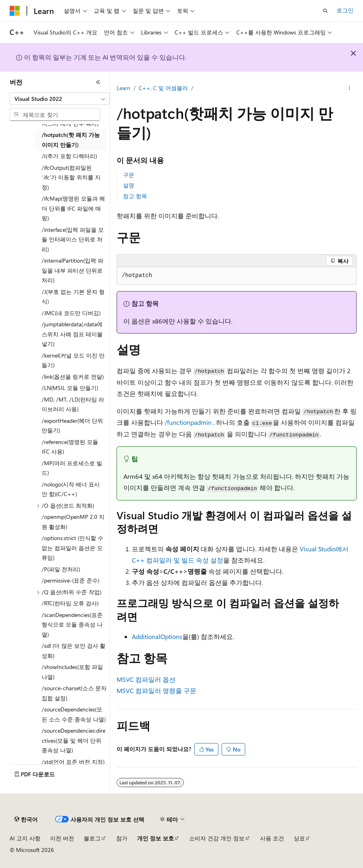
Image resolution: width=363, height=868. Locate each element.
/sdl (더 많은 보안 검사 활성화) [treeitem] (74, 651)
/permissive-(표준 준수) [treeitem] (71, 580)
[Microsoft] (15, 11)
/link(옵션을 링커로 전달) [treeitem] (73, 377)
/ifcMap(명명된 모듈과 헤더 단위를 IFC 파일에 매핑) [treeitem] (73, 208)
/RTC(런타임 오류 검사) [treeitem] (70, 603)
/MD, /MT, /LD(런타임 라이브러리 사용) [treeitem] (73, 404)
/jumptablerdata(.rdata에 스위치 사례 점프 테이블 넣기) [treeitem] (72, 334)
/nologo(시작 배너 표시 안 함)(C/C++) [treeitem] (71, 489)
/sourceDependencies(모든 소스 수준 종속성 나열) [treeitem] (74, 714)
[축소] (98, 82)
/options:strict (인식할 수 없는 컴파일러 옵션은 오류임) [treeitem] (73, 548)
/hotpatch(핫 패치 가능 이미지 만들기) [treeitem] (71, 140)
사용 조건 (272, 838)
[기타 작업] (350, 88)
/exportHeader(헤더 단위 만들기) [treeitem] (72, 426)
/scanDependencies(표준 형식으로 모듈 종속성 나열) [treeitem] (72, 625)
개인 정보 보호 (155, 838)
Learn (123, 88)
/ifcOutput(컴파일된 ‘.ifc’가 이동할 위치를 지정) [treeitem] (71, 177)
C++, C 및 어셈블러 (163, 88)
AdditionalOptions (157, 636)
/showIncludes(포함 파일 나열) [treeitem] (72, 672)
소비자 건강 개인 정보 (217, 838)
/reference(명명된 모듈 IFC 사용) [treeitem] (70, 447)
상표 (299, 838)
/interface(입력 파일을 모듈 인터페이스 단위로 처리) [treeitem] (73, 239)
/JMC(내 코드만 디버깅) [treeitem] (71, 313)
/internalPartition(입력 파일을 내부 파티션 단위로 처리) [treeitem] (73, 270)
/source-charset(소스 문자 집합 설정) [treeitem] (74, 693)
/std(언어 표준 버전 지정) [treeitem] (73, 762)
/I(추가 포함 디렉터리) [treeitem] (69, 156)
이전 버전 (62, 838)
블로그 (92, 838)
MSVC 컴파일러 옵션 (146, 679)
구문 (129, 175)
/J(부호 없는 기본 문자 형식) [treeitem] (73, 297)
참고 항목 (135, 196)
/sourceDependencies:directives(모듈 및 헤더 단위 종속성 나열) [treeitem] (74, 740)
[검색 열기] (325, 11)
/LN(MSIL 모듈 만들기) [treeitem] (70, 388)
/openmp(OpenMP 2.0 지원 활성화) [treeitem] (73, 522)
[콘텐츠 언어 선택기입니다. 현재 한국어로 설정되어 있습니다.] (26, 820)
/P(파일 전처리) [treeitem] (61, 569)
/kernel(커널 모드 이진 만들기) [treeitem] (73, 360)
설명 (129, 185)
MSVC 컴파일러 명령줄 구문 (156, 690)
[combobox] (60, 99)
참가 (122, 838)
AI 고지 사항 (25, 838)
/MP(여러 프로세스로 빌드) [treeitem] (72, 468)
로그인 (345, 10)
